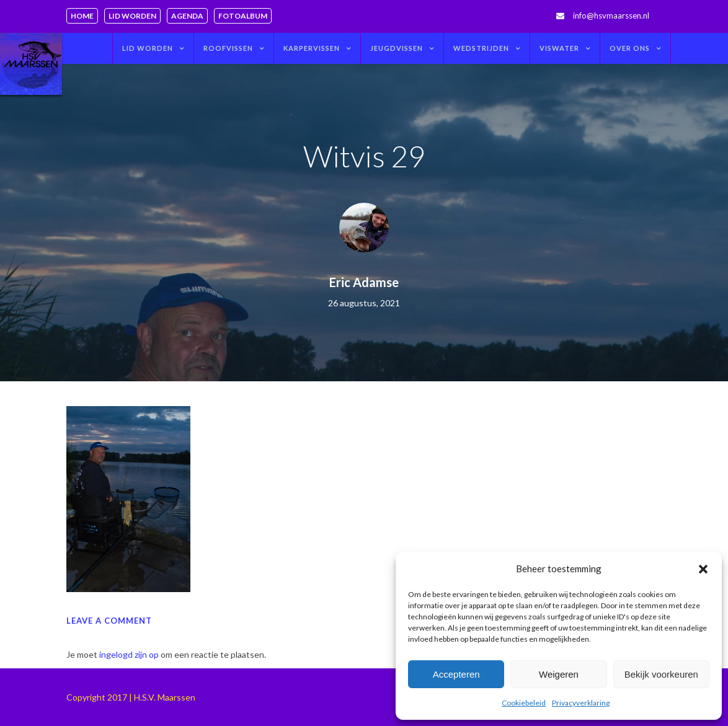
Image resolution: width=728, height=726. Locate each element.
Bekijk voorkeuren (661, 674)
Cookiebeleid (524, 703)
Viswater (559, 48)
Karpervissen (312, 48)
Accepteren (456, 674)
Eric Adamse (364, 282)
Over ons (630, 48)
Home (82, 16)
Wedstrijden (481, 48)
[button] (703, 569)
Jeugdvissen (397, 48)
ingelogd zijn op (129, 654)
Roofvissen (228, 48)
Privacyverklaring (581, 703)
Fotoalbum (243, 16)
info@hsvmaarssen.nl (611, 15)
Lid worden (132, 16)
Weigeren (559, 674)
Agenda (187, 16)
